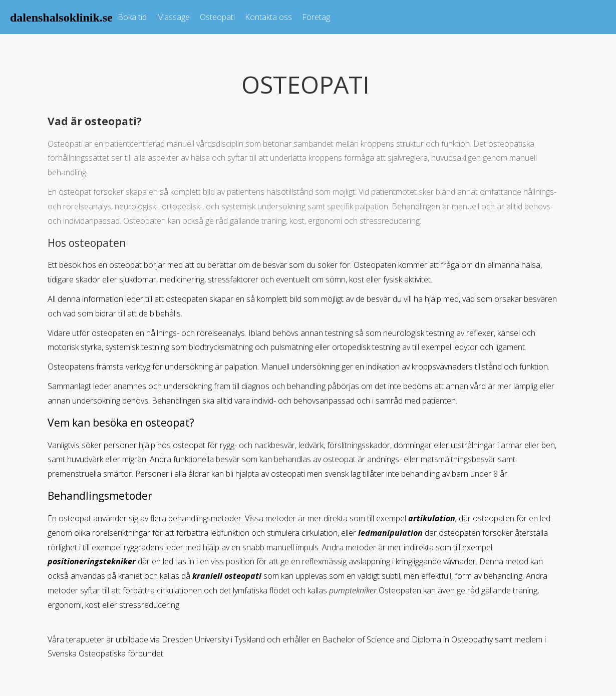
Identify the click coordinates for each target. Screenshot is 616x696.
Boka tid (132, 17)
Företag (316, 17)
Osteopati (217, 17)
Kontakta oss (268, 17)
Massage (173, 17)
